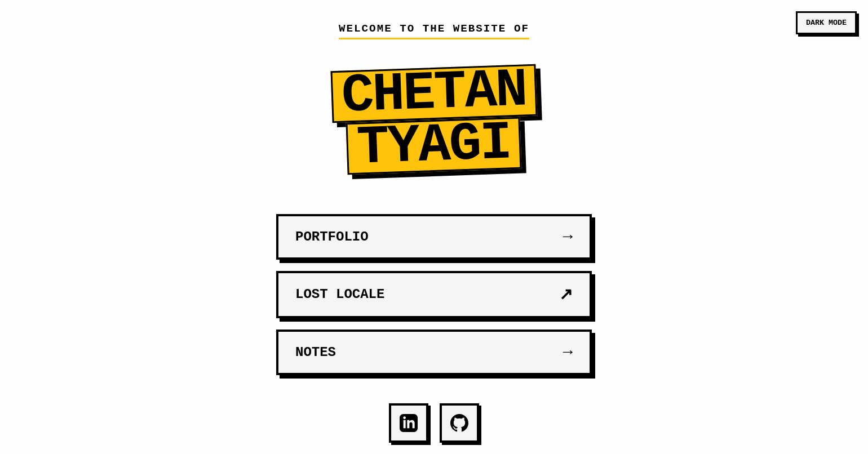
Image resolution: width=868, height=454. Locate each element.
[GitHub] (459, 423)
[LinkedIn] (409, 423)
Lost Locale (434, 295)
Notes (434, 352)
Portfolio (434, 237)
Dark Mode (826, 23)
